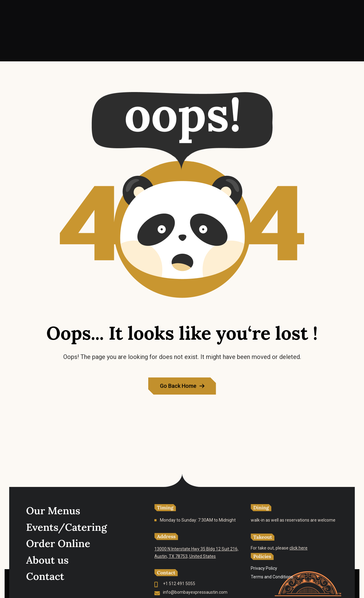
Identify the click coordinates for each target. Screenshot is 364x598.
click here (298, 548)
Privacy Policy (264, 568)
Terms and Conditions (272, 577)
